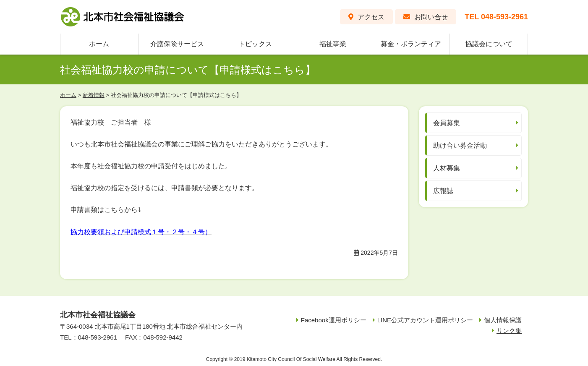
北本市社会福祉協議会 (123, 17)
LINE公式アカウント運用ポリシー (425, 320)
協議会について (489, 44)
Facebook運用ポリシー (334, 320)
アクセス (371, 17)
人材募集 (447, 168)
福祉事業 (333, 44)
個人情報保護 (503, 320)
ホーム (99, 44)
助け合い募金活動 (460, 145)
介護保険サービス (177, 44)
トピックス (255, 44)
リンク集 (509, 331)
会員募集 (447, 123)
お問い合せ (431, 17)
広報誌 (443, 191)
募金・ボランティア (411, 44)
